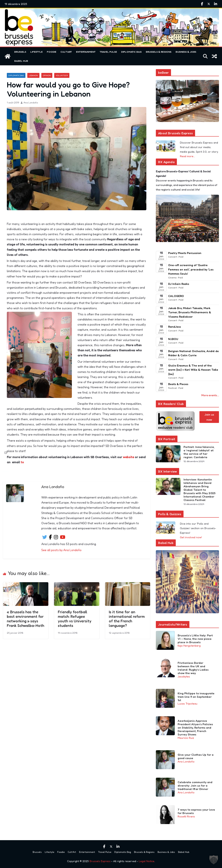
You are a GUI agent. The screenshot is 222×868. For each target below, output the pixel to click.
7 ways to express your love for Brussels (196, 811)
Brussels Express (100, 861)
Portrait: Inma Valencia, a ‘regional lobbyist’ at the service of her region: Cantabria (199, 452)
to (22, 462)
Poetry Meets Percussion (185, 253)
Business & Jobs (186, 52)
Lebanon (33, 75)
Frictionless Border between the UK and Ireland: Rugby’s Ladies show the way (193, 668)
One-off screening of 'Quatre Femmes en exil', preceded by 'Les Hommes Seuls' (191, 269)
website (128, 457)
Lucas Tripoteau (187, 704)
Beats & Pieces (178, 384)
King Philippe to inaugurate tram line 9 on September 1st (196, 697)
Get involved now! (191, 537)
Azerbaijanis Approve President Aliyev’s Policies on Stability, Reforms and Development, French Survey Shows (195, 728)
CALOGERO (176, 296)
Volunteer (62, 75)
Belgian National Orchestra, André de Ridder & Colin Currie (193, 353)
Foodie (52, 52)
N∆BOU (173, 339)
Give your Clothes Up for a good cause (196, 756)
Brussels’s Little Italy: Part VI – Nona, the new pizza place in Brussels (195, 639)
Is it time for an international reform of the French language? (127, 619)
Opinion (47, 75)
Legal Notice (147, 861)
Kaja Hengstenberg (189, 646)
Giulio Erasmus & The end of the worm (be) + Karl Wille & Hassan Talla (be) (193, 370)
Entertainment (86, 52)
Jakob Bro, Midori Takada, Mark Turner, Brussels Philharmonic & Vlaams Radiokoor (190, 312)
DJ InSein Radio (179, 284)
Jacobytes (184, 676)
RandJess (175, 327)
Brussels (20, 52)
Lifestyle (36, 52)
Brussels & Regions (159, 52)
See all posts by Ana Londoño (61, 550)
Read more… (187, 156)
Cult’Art (66, 52)
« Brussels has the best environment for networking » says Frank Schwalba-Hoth (25, 619)
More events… (210, 395)
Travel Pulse (108, 52)
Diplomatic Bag (131, 52)
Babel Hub (21, 61)
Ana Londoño (31, 103)
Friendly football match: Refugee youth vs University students (75, 619)
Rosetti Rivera (186, 816)
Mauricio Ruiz (186, 738)
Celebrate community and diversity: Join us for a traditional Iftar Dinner (195, 786)
